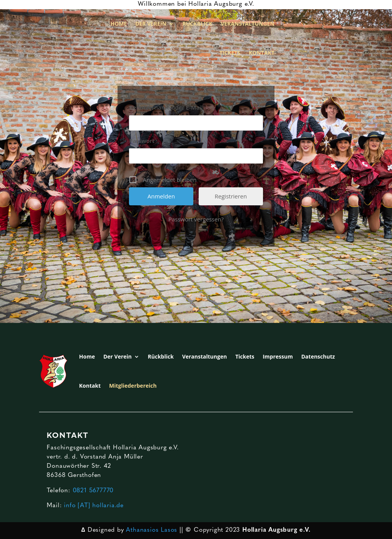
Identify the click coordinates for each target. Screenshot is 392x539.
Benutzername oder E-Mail (166, 107)
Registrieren (231, 196)
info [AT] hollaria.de (94, 506)
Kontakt (262, 53)
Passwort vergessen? (196, 219)
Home (119, 24)
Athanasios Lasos (152, 530)
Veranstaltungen (248, 24)
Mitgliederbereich (133, 386)
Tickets (230, 53)
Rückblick (198, 24)
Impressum (278, 356)
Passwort (142, 141)
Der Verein (151, 24)
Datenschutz (318, 356)
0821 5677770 (93, 491)
